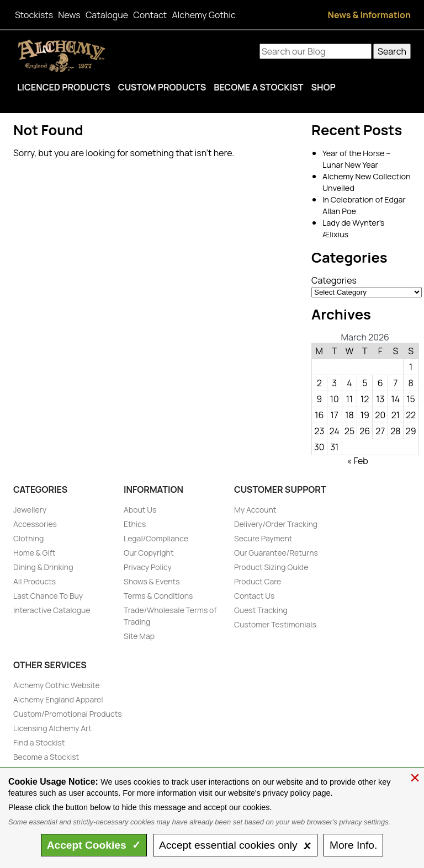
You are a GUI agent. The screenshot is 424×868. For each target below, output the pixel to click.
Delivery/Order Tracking (276, 524)
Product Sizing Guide (271, 567)
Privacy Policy (148, 567)
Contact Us (254, 596)
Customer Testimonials (275, 624)
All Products (35, 581)
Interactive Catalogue (52, 610)
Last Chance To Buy (48, 596)
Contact (150, 15)
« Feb (357, 461)
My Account (255, 510)
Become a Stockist (258, 87)
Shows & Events (152, 581)
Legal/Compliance (156, 538)
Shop (323, 87)
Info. (353, 845)
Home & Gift (34, 553)
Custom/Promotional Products (68, 714)
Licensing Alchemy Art (52, 728)
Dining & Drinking (43, 567)
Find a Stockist (39, 742)
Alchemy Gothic (203, 15)
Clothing (28, 538)
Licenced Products (64, 87)
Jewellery (30, 510)
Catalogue (107, 15)
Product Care (258, 581)
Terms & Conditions (158, 596)
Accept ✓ (94, 845)
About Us (140, 510)
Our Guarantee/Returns (276, 553)
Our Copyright (149, 553)
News (69, 15)
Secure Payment (263, 538)
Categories (334, 280)
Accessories (35, 524)
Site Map (139, 636)
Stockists (34, 15)
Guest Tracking (261, 610)
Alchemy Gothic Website (57, 685)
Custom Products (162, 87)
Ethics (135, 524)
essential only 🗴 (235, 845)
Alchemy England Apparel (58, 699)
